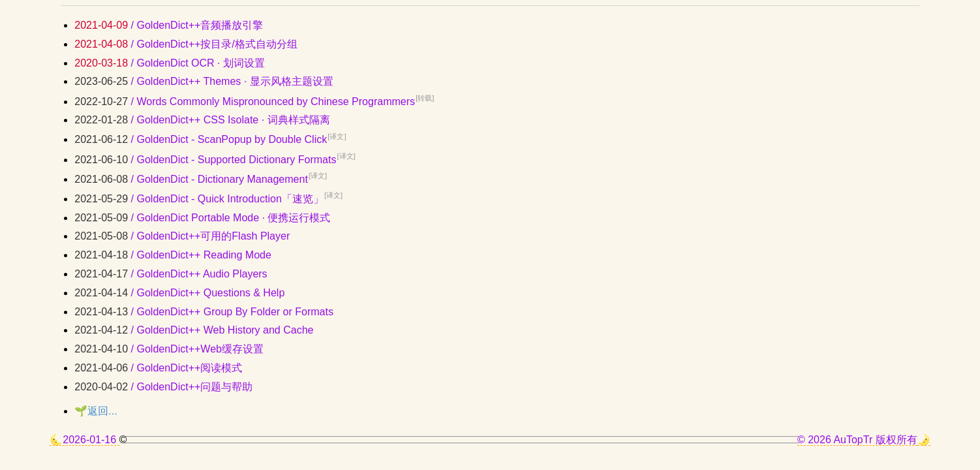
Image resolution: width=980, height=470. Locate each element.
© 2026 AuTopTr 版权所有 (857, 440)
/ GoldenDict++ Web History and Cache (194, 330)
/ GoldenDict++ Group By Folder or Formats (204, 312)
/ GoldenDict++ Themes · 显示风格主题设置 (204, 81)
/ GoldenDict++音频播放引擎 (169, 25)
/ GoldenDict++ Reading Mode (173, 255)
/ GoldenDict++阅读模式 (158, 368)
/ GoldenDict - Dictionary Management (201, 179)
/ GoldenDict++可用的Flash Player (182, 236)
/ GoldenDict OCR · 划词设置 (170, 63)
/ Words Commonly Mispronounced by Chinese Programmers (254, 102)
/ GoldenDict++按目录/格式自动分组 (186, 44)
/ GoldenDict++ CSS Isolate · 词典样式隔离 (202, 120)
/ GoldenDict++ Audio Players (171, 274)
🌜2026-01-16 (84, 440)
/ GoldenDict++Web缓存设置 (169, 349)
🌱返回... (96, 411)
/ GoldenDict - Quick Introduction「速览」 (208, 199)
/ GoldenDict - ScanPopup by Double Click (210, 139)
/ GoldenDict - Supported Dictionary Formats (215, 160)
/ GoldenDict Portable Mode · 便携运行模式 (202, 218)
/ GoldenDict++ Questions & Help (179, 293)
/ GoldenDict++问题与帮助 (163, 387)
